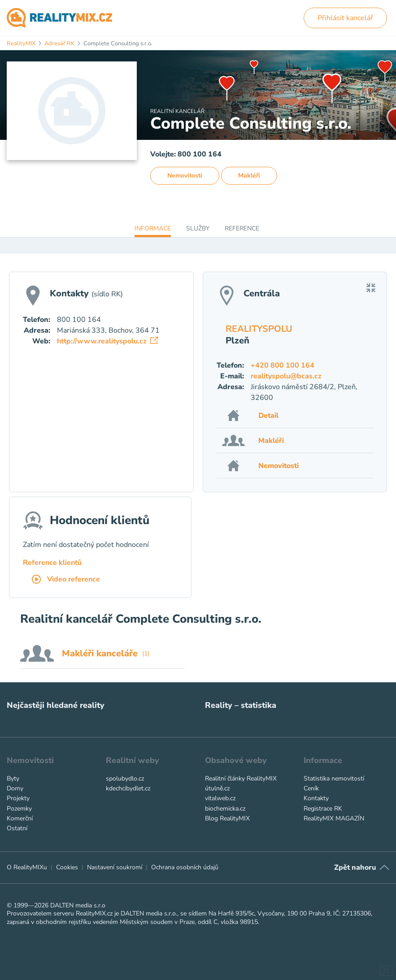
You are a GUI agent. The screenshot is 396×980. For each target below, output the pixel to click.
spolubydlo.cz (125, 778)
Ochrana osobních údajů (185, 867)
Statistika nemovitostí (334, 778)
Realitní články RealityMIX (241, 778)
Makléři (249, 176)
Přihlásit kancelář (345, 18)
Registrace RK (323, 809)
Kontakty (316, 798)
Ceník (311, 788)
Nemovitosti (185, 176)
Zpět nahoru (355, 867)
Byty (13, 778)
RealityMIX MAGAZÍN (334, 818)
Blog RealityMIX (227, 818)
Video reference (66, 580)
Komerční (20, 818)
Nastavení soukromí (115, 867)
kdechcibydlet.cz (128, 788)
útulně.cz (217, 788)
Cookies (67, 867)
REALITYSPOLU (259, 329)
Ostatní (17, 828)
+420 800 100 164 (283, 365)
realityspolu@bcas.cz (286, 376)
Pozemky (19, 809)
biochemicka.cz (225, 809)
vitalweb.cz (220, 798)
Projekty (18, 798)
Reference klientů (52, 563)
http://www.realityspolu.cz (107, 341)
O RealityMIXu (27, 867)
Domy (15, 788)
